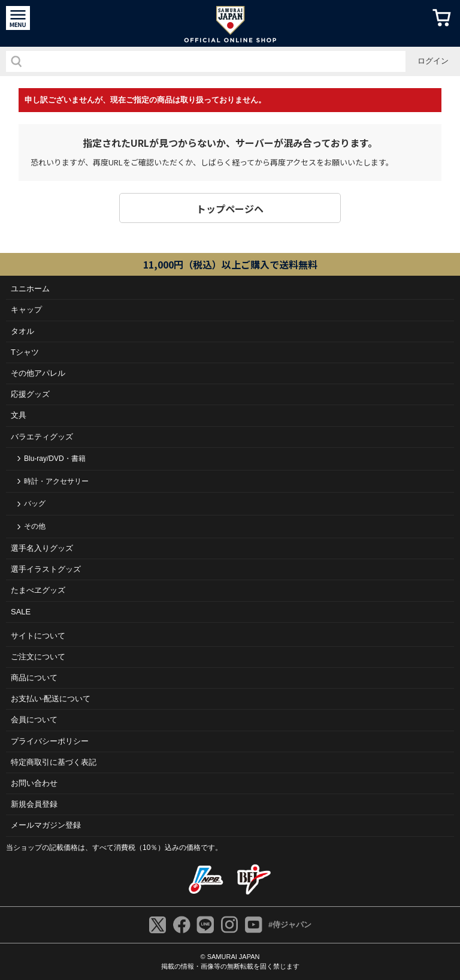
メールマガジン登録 (46, 825)
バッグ (35, 503)
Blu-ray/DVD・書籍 (55, 459)
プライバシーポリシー (50, 741)
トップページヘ (230, 209)
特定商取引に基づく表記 (54, 762)
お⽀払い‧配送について (51, 699)
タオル (22, 331)
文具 (19, 415)
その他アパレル (38, 373)
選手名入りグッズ (42, 548)
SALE (21, 612)
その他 (35, 526)
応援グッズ (30, 394)
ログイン (433, 61)
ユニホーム (30, 289)
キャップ (26, 310)
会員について (34, 720)
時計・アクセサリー (56, 481)
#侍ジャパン (290, 925)
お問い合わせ (34, 783)
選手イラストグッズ (46, 569)
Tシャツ (25, 352)
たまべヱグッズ (38, 590)
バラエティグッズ (42, 437)
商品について (34, 678)
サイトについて (38, 636)
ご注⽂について (38, 657)
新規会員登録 (34, 804)
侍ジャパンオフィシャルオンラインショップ (230, 23)
